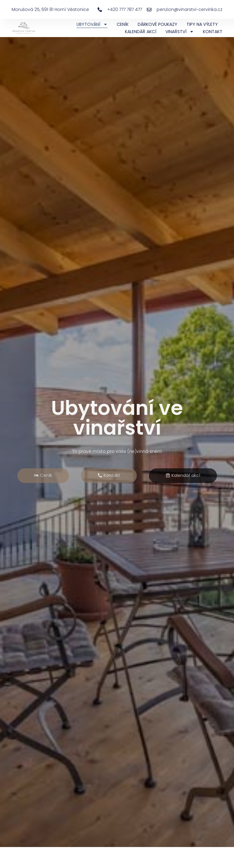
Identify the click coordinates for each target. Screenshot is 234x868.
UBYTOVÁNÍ (92, 24)
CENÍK (123, 24)
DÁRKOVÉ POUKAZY (158, 24)
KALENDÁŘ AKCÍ (141, 32)
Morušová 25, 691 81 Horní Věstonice (50, 9)
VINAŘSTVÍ (180, 32)
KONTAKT (213, 32)
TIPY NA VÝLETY (202, 24)
